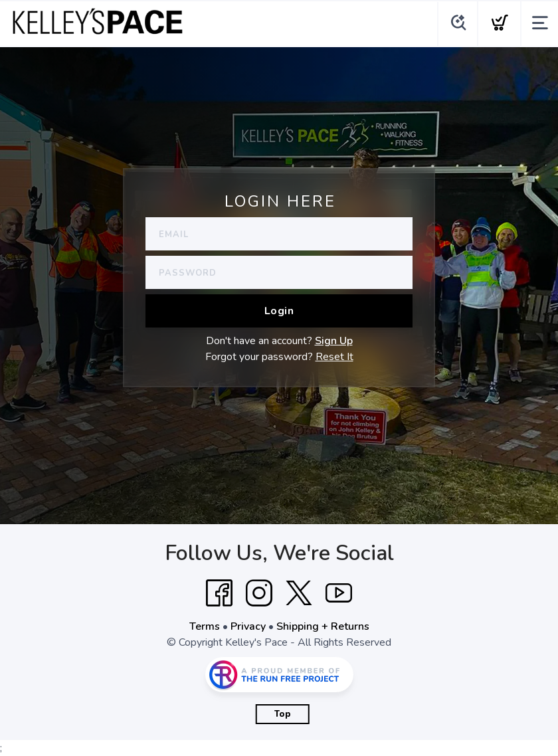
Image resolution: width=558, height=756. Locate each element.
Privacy (248, 626)
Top (283, 714)
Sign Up (334, 341)
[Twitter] (299, 593)
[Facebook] (219, 593)
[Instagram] (259, 593)
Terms (205, 626)
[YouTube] (339, 593)
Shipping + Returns (323, 626)
